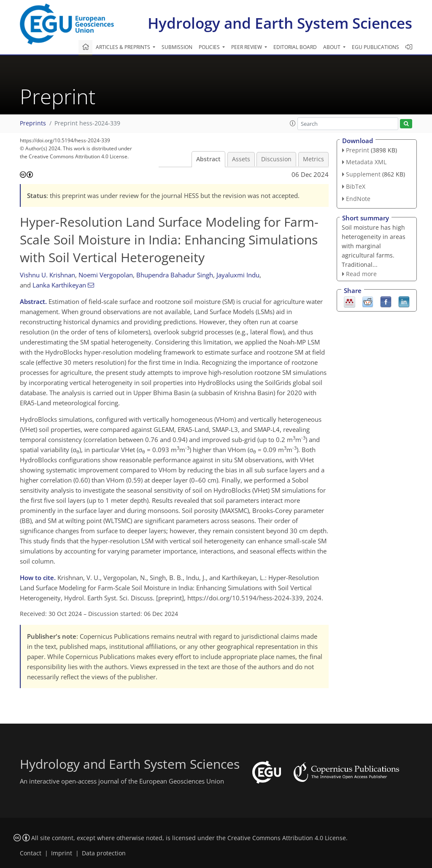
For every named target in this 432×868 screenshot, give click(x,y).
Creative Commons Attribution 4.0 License (287, 838)
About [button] (332, 47)
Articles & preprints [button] (124, 47)
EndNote (358, 199)
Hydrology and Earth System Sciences (280, 23)
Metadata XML (366, 162)
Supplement (363, 174)
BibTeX (356, 186)
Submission (177, 47)
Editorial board (295, 47)
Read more (361, 274)
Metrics (313, 159)
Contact (31, 853)
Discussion (276, 159)
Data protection (104, 853)
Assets (241, 159)
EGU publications (375, 47)
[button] (293, 123)
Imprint (62, 853)
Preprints (33, 123)
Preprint (358, 150)
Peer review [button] (247, 47)
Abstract (208, 159)
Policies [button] (210, 47)
